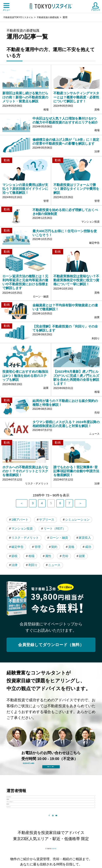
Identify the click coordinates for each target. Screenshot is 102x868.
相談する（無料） (51, 851)
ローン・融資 (22, 599)
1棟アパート (21, 570)
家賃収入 (49, 599)
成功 (69, 608)
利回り (17, 628)
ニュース (39, 628)
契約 (33, 608)
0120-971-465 (55, 834)
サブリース (50, 570)
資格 (51, 608)
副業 (69, 618)
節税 (87, 608)
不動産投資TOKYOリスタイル (20, 17)
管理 (15, 608)
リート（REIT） (24, 589)
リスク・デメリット (62, 589)
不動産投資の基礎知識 (52, 17)
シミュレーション (25, 580)
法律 (87, 618)
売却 (51, 618)
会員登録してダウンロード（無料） (51, 708)
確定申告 (74, 599)
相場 (15, 618)
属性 (33, 618)
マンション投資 (61, 580)
